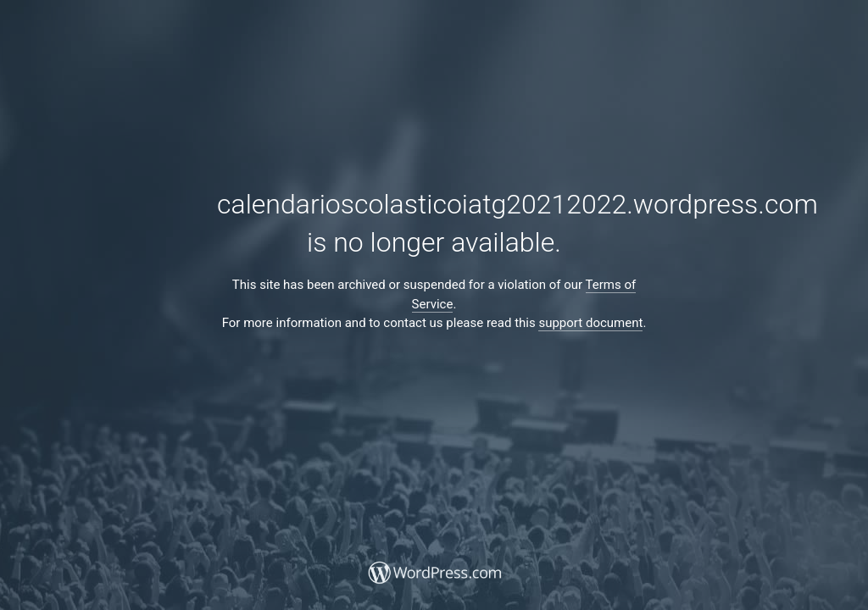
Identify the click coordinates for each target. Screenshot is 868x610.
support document (590, 323)
